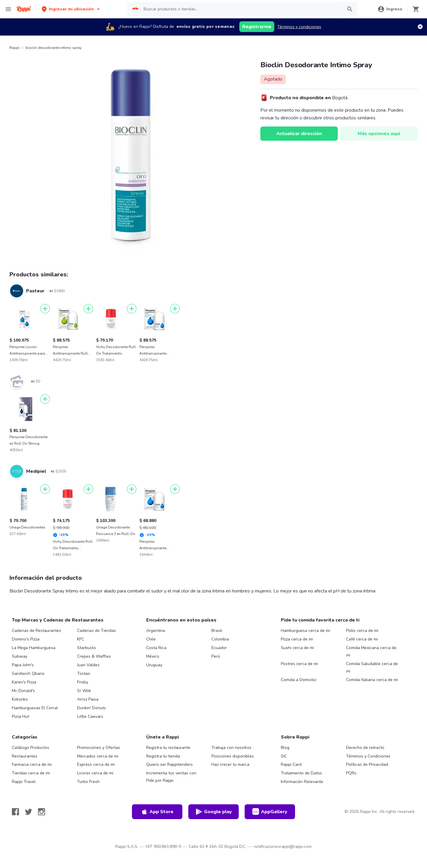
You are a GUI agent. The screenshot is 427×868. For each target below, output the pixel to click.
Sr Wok (84, 691)
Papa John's (23, 665)
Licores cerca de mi (95, 773)
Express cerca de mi (96, 764)
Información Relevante (302, 782)
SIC (284, 756)
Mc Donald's (23, 691)
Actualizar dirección (299, 134)
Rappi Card (291, 764)
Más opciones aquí (379, 134)
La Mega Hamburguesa (34, 648)
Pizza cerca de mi (297, 639)
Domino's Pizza (26, 639)
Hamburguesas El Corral (35, 708)
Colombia (220, 639)
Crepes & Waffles (94, 656)
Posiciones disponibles (233, 756)
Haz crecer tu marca (230, 764)
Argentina (156, 631)
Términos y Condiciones (368, 756)
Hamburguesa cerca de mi (305, 631)
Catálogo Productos (31, 748)
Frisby (83, 682)
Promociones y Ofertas (99, 748)
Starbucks (87, 648)
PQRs (351, 773)
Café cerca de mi (362, 639)
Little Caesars (90, 716)
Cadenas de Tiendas (97, 631)
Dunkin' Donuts (91, 708)
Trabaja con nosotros (231, 748)
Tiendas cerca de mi (31, 773)
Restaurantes (25, 756)
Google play (214, 812)
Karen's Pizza (24, 682)
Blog (285, 748)
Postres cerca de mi (299, 664)
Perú (216, 656)
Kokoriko (20, 699)
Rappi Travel (24, 782)
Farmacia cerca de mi (32, 764)
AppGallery (270, 812)
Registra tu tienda (163, 756)
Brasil (217, 631)
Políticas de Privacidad (367, 764)
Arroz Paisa (88, 699)
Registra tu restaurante (168, 748)
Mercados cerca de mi (98, 756)
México (153, 656)
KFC (81, 639)
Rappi (15, 48)
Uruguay (154, 665)
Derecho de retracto (365, 748)
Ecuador (219, 648)
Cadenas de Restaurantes (36, 631)
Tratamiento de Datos (301, 773)
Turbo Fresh (88, 782)
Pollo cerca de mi (362, 631)
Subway (20, 656)
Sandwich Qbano (28, 674)
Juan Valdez (88, 665)
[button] (71, 9)
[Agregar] (45, 309)
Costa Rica (156, 648)
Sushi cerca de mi (297, 648)
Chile (151, 639)
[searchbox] (241, 9)
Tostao (84, 674)
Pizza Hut (20, 716)
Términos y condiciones (299, 27)
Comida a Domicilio (299, 680)
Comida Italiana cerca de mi (372, 680)
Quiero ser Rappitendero (169, 764)
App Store (157, 812)
